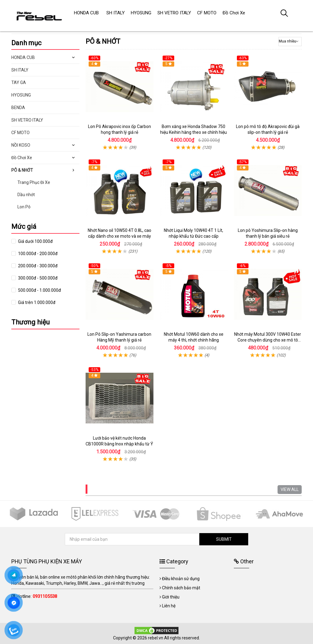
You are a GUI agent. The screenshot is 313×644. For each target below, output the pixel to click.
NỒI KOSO (21, 145)
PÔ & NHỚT (22, 170)
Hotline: (37, 596)
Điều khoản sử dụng (181, 579)
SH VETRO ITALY (27, 120)
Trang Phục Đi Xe (34, 182)
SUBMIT (224, 539)
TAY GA (19, 82)
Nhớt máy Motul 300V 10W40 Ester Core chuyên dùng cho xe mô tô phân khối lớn (268, 340)
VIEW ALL (290, 489)
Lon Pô (24, 207)
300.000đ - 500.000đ (37, 278)
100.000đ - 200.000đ (37, 254)
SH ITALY (20, 70)
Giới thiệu (171, 597)
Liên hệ (169, 606)
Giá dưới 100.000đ (35, 241)
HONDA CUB (23, 57)
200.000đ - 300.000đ (37, 266)
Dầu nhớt (26, 195)
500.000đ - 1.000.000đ (39, 290)
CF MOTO (20, 133)
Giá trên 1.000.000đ (36, 302)
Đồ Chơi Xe (22, 158)
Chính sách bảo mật (181, 588)
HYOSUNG (21, 95)
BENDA (18, 108)
